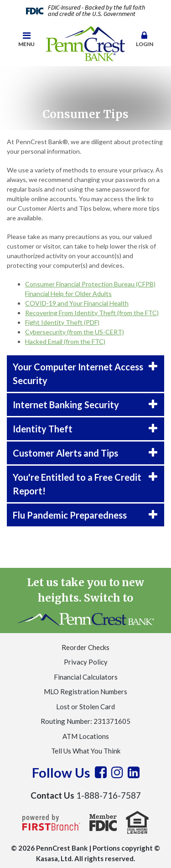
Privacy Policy (86, 662)
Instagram (117, 772)
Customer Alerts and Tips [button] (65, 453)
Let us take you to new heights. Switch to (86, 601)
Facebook (101, 772)
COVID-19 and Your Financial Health (77, 303)
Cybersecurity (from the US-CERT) (75, 332)
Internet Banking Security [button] (66, 405)
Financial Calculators (86, 677)
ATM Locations (86, 736)
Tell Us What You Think (86, 751)
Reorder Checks (85, 647)
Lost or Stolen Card (85, 707)
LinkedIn (134, 772)
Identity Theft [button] (43, 429)
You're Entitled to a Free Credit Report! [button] (77, 484)
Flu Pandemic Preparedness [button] (70, 515)
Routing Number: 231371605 (85, 721)
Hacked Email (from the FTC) (65, 341)
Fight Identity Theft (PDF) (62, 322)
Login (145, 39)
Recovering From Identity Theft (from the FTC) (92, 313)
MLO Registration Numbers (85, 691)
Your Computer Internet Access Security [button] (78, 374)
